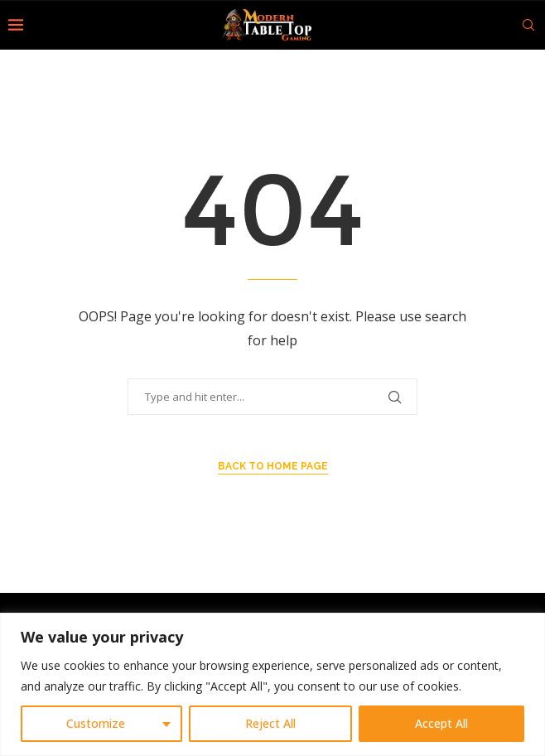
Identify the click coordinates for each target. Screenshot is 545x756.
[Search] (528, 25)
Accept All (441, 723)
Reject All (270, 723)
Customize (96, 723)
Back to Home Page (273, 466)
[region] (272, 684)
